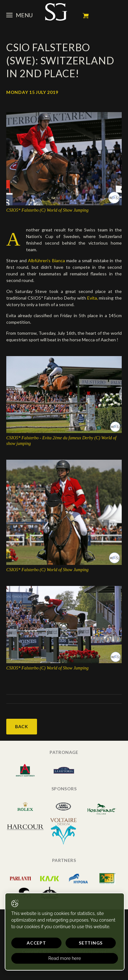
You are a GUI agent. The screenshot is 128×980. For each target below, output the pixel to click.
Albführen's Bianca (46, 260)
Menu (19, 15)
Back (22, 726)
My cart (86, 16)
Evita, (93, 298)
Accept (36, 943)
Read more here (65, 958)
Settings (91, 943)
